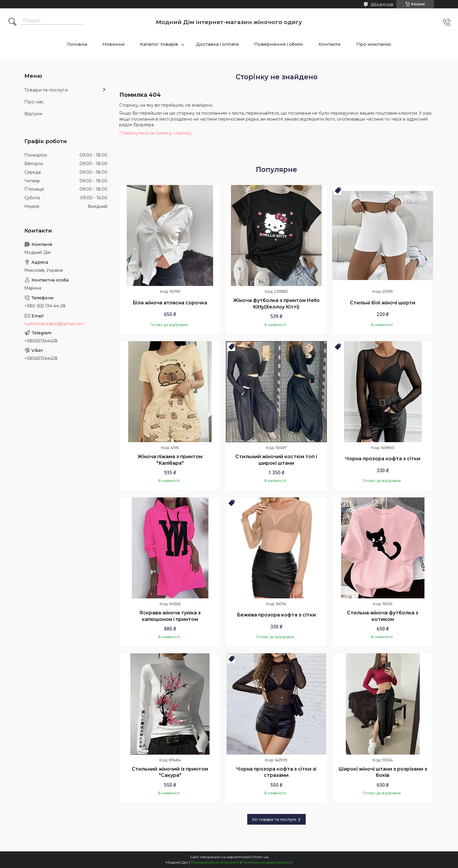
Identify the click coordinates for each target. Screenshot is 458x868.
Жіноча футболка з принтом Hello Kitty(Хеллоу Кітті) (276, 304)
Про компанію (374, 44)
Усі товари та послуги (274, 819)
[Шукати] (12, 22)
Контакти (330, 44)
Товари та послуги (46, 90)
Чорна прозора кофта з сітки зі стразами (276, 772)
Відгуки (33, 114)
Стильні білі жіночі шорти (383, 303)
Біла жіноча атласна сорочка (170, 303)
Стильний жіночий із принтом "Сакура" (170, 772)
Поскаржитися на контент (215, 862)
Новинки (114, 44)
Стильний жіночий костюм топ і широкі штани (276, 460)
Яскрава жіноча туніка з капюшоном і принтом (170, 616)
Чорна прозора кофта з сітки (383, 459)
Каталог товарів (159, 44)
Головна (77, 44)
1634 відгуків (382, 4)
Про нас (34, 102)
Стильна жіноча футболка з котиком (383, 616)
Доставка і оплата (217, 44)
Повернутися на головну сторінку (155, 133)
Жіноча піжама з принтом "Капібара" (170, 460)
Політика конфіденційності (267, 862)
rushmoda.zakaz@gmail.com (54, 324)
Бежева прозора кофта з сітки (276, 615)
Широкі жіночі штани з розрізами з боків (383, 772)
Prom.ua (261, 857)
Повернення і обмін (279, 44)
